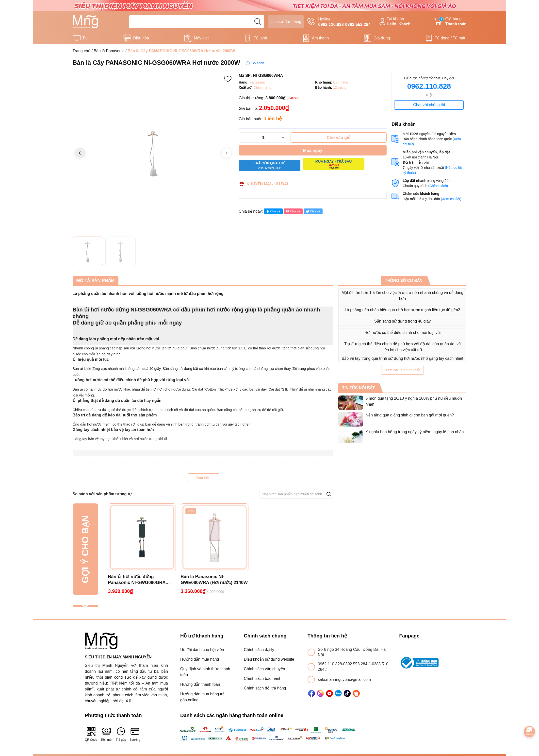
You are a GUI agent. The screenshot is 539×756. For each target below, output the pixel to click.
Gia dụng (382, 38)
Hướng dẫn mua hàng (200, 659)
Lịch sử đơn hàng (286, 22)
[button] (227, 153)
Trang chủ (82, 51)
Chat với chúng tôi (429, 105)
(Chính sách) (438, 186)
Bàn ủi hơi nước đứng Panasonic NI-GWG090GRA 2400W (137, 580)
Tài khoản (394, 22)
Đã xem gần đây (85, 606)
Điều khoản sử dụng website (269, 659)
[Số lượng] (263, 137)
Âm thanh (320, 38)
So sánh (258, 63)
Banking (135, 734)
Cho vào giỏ (339, 138)
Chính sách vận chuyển (264, 669)
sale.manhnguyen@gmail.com (344, 679)
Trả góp (121, 734)
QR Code (91, 734)
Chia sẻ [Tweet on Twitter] (313, 212)
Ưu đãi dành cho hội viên (202, 650)
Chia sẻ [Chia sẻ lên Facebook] (273, 212)
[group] (153, 153)
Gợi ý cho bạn (85, 549)
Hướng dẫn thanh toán (200, 684)
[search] (258, 22)
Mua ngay (313, 150)
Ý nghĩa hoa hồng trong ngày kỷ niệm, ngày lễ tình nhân (415, 432)
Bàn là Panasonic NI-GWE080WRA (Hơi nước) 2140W (214, 580)
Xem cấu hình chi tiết (402, 370)
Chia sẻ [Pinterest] (293, 212)
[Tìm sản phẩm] (197, 22)
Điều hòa (141, 38)
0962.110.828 (429, 86)
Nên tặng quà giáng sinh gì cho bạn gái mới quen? (410, 415)
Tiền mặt (106, 734)
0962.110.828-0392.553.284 (343, 664)
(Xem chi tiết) (451, 199)
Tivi (85, 38)
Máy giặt (201, 38)
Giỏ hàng (450, 22)
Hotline (339, 22)
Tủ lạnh (260, 38)
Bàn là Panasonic (109, 51)
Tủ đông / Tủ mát (450, 38)
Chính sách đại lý (259, 650)
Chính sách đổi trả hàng (265, 688)
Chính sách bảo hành (262, 679)
